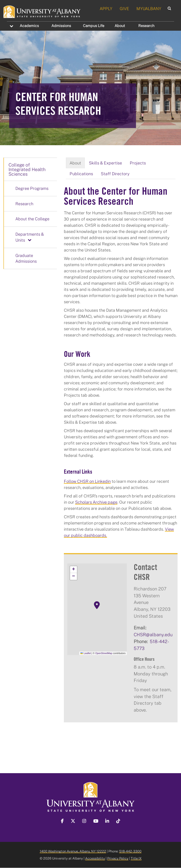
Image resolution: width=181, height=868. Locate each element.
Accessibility (95, 858)
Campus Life (94, 26)
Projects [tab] (138, 163)
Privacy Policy (118, 858)
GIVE (124, 8)
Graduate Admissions (26, 258)
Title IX (136, 858)
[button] (97, 605)
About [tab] (75, 163)
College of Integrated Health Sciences (27, 169)
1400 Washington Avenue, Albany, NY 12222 (73, 851)
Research (146, 26)
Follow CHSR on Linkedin (87, 481)
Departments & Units (30, 237)
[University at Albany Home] (42, 11)
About (120, 26)
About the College (32, 219)
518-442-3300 (130, 851)
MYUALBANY (149, 8)
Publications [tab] (81, 174)
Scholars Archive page (96, 502)
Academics (29, 26)
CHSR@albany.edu (153, 634)
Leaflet (86, 653)
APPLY (106, 8)
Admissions (61, 26)
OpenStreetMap (104, 653)
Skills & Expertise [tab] (105, 163)
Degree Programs (32, 188)
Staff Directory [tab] (115, 174)
